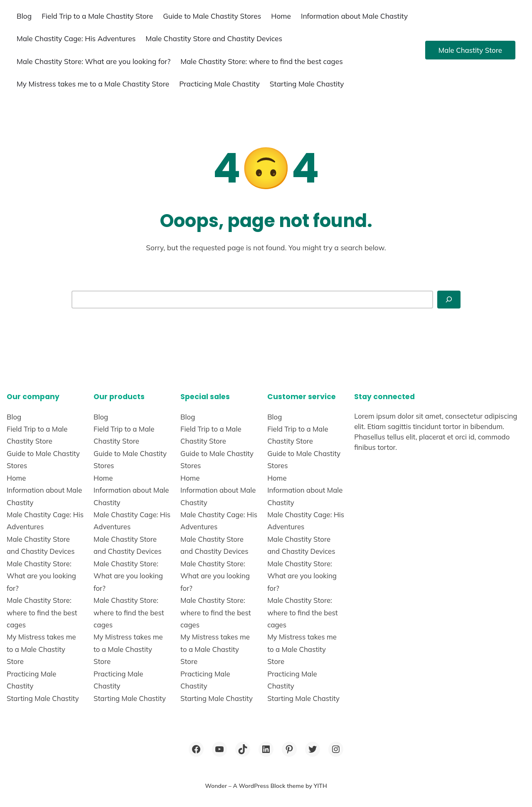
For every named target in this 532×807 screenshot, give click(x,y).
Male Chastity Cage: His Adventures (76, 38)
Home (281, 16)
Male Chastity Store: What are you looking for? (94, 61)
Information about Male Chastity (354, 16)
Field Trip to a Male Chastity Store (97, 16)
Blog (24, 16)
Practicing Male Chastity (219, 84)
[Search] (449, 299)
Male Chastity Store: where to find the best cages (262, 61)
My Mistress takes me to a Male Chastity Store (93, 84)
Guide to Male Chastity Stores (212, 16)
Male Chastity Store (470, 50)
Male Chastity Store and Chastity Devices (214, 38)
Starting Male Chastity (307, 84)
